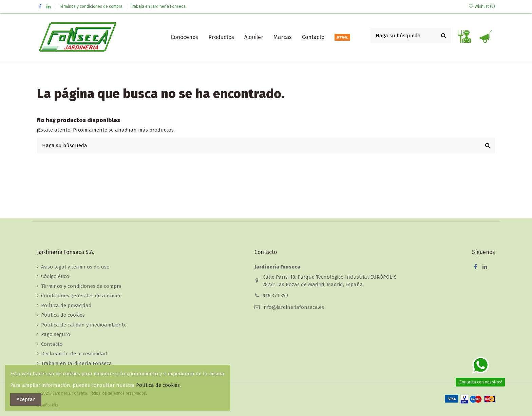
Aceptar (26, 399)
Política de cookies (63, 315)
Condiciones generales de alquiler (81, 296)
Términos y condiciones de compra (91, 6)
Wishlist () (482, 6)
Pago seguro (56, 334)
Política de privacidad (66, 305)
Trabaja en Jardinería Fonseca (158, 6)
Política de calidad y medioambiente (84, 325)
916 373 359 (275, 296)
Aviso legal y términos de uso (75, 267)
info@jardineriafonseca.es (293, 307)
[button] (221, 37)
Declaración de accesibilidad (74, 354)
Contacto (52, 344)
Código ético (55, 276)
